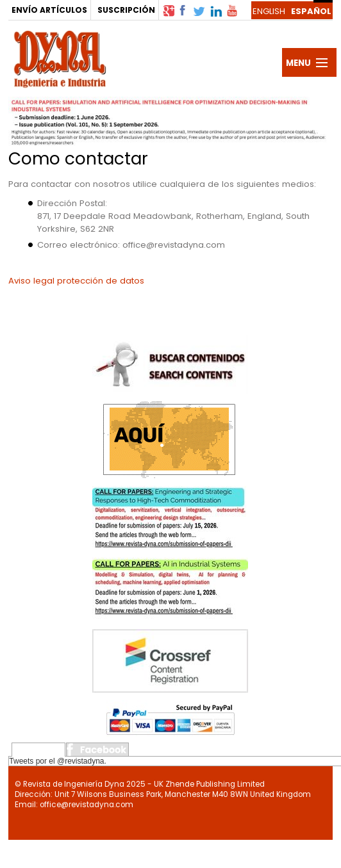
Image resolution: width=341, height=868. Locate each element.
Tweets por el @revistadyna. (58, 761)
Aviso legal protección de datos (76, 281)
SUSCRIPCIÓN (126, 10)
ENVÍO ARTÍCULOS (49, 10)
